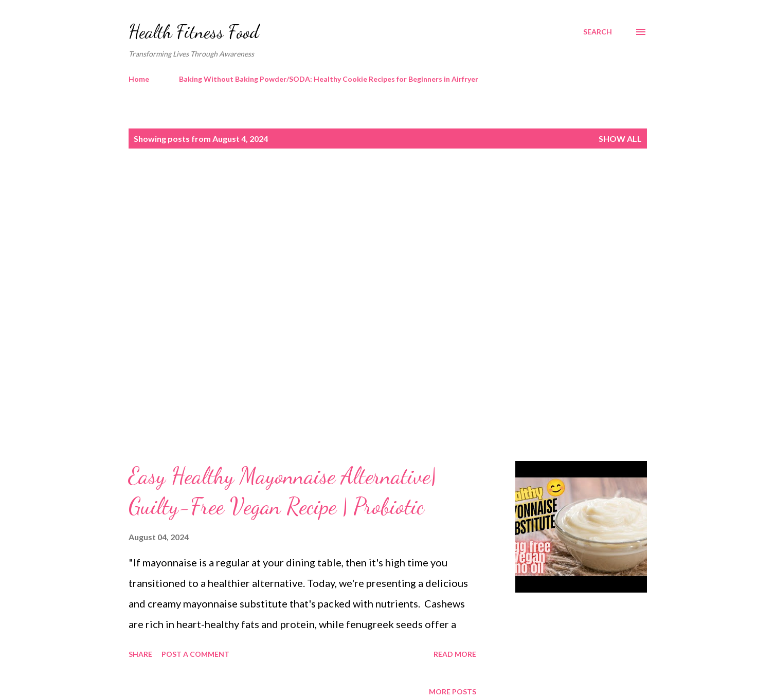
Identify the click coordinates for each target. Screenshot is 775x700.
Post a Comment (195, 654)
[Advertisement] (367, 245)
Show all (620, 139)
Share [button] (140, 654)
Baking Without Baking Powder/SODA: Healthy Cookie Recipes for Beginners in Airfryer (329, 79)
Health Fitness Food (194, 32)
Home (139, 79)
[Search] (598, 32)
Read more (455, 654)
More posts (453, 692)
